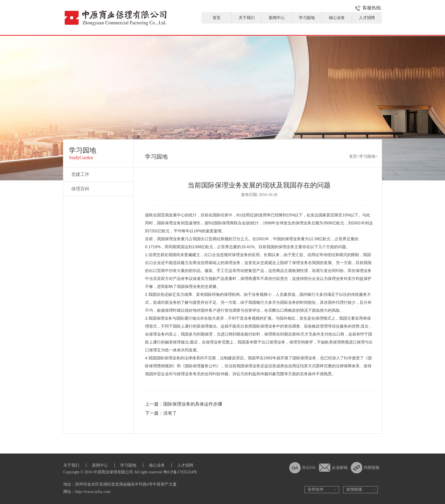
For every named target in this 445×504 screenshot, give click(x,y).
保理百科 (80, 189)
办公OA (309, 468)
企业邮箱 (340, 468)
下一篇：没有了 (161, 413)
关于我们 (247, 18)
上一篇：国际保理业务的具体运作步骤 (184, 404)
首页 (217, 18)
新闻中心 (277, 18)
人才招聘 (367, 18)
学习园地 (307, 18)
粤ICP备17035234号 (180, 472)
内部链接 (371, 468)
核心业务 (337, 18)
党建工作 (80, 174)
